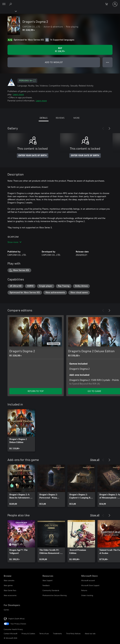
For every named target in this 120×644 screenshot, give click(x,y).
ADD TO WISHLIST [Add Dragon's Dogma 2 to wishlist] (54, 62)
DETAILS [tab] (44, 118)
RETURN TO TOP (36, 391)
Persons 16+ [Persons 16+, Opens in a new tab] (27, 81)
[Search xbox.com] (11, 4)
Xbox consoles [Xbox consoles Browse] (9, 580)
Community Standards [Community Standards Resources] (51, 590)
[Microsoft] (60, 2)
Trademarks (57, 633)
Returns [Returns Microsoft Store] (84, 590)
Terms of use (44, 633)
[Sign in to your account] (115, 4)
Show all (95, 460)
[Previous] (103, 128)
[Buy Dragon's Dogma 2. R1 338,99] (60, 50)
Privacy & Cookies (28, 633)
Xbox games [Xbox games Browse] (8, 585)
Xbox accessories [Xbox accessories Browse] (10, 595)
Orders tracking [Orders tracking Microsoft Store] (87, 595)
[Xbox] (8, 11)
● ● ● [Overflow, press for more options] (108, 62)
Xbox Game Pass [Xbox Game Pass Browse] (10, 590)
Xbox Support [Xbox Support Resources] (47, 580)
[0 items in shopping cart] (107, 4)
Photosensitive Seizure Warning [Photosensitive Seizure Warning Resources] (55, 595)
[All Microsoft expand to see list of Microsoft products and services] (4, 4)
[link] (21, 430)
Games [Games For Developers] (6, 610)
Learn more (18, 94)
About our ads (90, 633)
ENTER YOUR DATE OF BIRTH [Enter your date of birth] (33, 156)
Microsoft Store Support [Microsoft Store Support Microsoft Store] (90, 585)
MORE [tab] (76, 118)
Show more (14, 242)
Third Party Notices (73, 633)
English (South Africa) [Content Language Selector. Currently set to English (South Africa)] (16, 619)
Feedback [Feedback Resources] (46, 585)
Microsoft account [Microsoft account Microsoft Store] (88, 580)
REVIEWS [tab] (60, 118)
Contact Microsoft (11, 633)
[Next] (109, 128)
